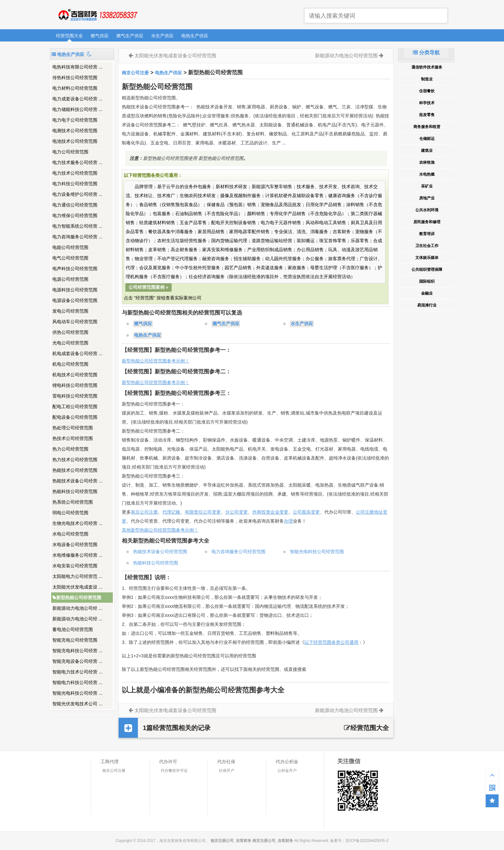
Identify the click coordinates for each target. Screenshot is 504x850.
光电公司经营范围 (70, 343)
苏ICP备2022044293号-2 (367, 841)
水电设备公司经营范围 (75, 544)
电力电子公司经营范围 (75, 120)
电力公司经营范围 (70, 152)
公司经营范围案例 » (148, 287)
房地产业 (427, 198)
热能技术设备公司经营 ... (77, 481)
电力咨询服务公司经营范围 (239, 552)
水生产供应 (162, 36)
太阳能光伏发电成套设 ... (77, 587)
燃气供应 (100, 36)
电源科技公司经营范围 (75, 290)
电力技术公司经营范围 (75, 173)
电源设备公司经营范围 (75, 300)
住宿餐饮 (427, 91)
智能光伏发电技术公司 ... (77, 704)
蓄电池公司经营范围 (73, 629)
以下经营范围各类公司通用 (331, 642)
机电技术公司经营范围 (75, 375)
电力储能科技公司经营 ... (77, 109)
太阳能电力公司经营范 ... (77, 576)
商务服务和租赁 (427, 127)
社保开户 (227, 771)
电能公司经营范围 (70, 247)
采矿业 (427, 186)
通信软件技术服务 (427, 67)
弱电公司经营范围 (70, 513)
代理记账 (171, 512)
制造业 (427, 79)
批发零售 (427, 115)
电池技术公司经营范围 (75, 141)
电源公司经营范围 (70, 279)
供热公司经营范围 (70, 332)
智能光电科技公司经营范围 (317, 552)
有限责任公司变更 (203, 512)
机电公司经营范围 (70, 364)
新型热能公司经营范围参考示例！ (156, 361)
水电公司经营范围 (70, 534)
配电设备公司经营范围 (75, 417)
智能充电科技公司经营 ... (77, 651)
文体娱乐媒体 (427, 258)
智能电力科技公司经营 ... (77, 682)
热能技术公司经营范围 (75, 470)
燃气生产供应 (130, 36)
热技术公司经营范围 (73, 438)
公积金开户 (287, 771)
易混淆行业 (427, 305)
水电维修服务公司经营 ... (77, 555)
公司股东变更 (306, 512)
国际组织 (427, 281)
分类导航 (426, 53)
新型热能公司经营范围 (77, 598)
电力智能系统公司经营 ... (77, 226)
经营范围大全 (69, 36)
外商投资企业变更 (270, 512)
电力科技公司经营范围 (75, 184)
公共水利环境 (427, 210)
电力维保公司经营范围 (75, 215)
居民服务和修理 (427, 222)
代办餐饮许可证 (174, 771)
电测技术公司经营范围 (75, 131)
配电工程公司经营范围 (75, 407)
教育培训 (427, 234)
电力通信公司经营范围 (75, 205)
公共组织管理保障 (427, 270)
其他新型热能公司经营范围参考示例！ (160, 530)
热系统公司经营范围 (73, 502)
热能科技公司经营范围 (75, 491)
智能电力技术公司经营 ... (77, 672)
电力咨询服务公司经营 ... (77, 237)
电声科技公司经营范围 (75, 269)
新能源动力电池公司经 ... (77, 608)
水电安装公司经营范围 (75, 566)
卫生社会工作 (427, 246)
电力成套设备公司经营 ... (77, 99)
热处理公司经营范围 (73, 428)
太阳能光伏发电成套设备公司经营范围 (175, 55)
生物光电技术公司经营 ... (77, 523)
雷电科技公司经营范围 (75, 396)
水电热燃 (427, 174)
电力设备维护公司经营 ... (77, 194)
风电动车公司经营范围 (75, 322)
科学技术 (427, 103)
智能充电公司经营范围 (75, 640)
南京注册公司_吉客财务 (97, 15)
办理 (288, 521)
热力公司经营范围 (70, 449)
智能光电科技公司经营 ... (77, 693)
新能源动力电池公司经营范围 (346, 55)
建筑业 (427, 151)
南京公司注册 (135, 73)
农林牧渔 (427, 162)
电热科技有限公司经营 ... (77, 67)
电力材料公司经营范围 (75, 88)
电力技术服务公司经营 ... (77, 162)
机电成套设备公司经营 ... (77, 353)
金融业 (427, 293)
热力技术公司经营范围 (75, 460)
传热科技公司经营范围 (75, 78)
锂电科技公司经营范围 (75, 385)
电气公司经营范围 (70, 258)
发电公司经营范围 (70, 311)
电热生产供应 (195, 36)
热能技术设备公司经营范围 (160, 552)
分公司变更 (237, 512)
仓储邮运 (427, 139)
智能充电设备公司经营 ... (77, 661)
